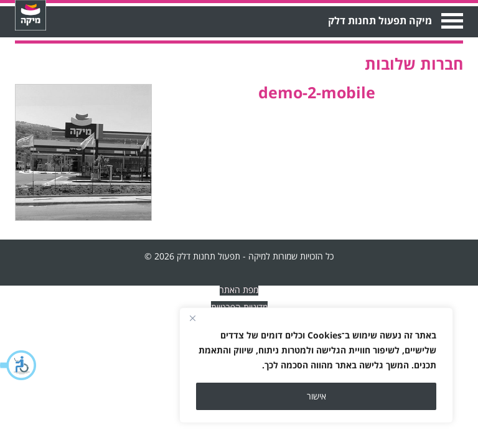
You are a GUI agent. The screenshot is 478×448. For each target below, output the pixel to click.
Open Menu (451, 21)
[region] (316, 365)
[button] (19, 365)
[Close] (192, 318)
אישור (316, 396)
